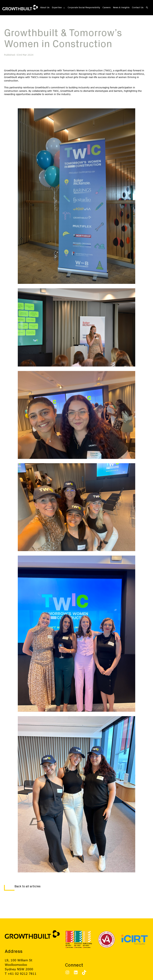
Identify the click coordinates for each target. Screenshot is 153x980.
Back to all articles (27, 886)
